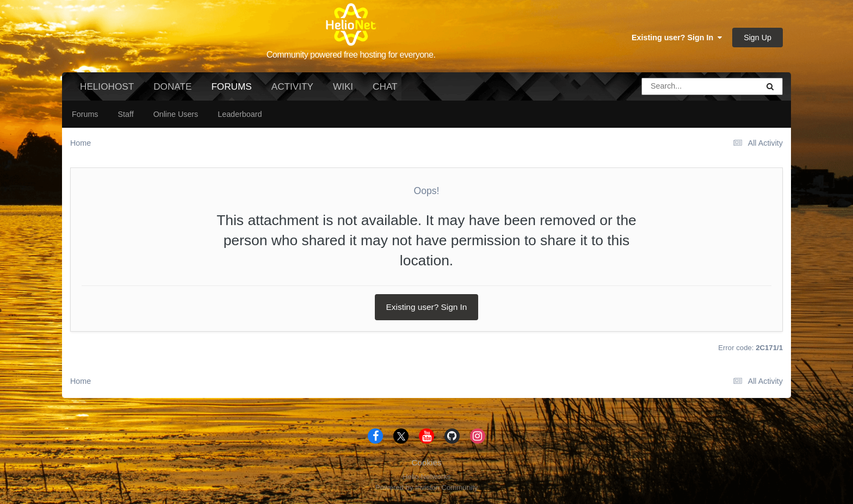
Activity (292, 86)
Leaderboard (240, 114)
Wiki (343, 86)
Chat (385, 86)
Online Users (176, 114)
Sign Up (758, 38)
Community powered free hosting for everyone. (351, 55)
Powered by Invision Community (426, 487)
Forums (231, 91)
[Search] (669, 86)
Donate (172, 86)
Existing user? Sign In (677, 38)
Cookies (426, 462)
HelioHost (107, 86)
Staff (125, 114)
